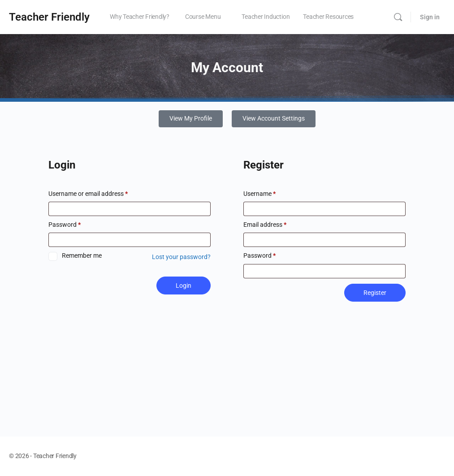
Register (375, 293)
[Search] (398, 17)
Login (184, 286)
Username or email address (88, 194)
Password (65, 225)
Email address (265, 225)
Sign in (430, 17)
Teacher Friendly (49, 17)
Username (259, 194)
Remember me (82, 256)
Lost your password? (181, 258)
